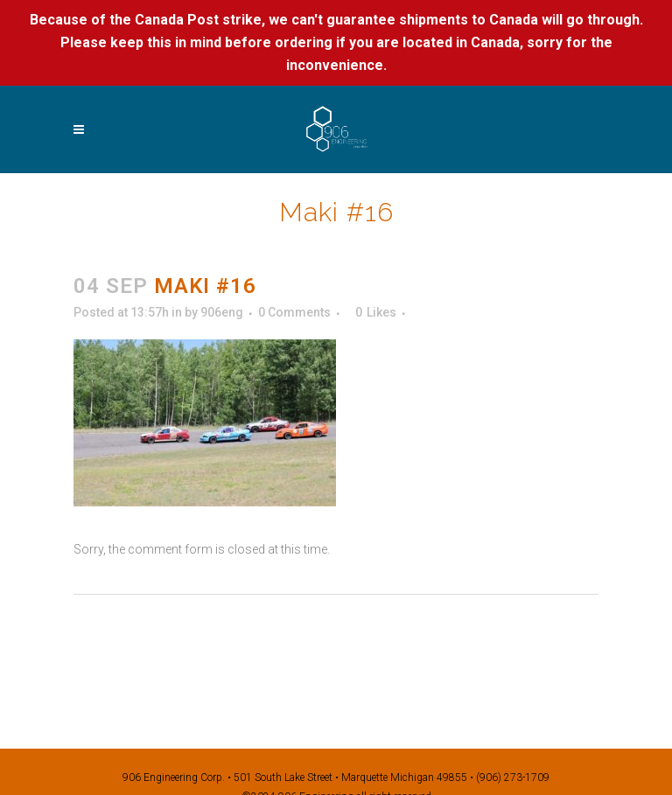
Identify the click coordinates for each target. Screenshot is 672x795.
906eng (222, 312)
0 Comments (294, 312)
